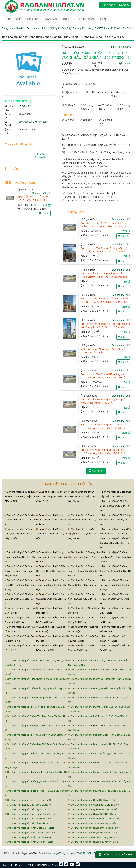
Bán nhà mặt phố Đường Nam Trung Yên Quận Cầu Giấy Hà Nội (115, 557)
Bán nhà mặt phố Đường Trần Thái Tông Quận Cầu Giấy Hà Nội (52, 557)
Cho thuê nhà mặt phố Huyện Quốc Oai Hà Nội (29, 828)
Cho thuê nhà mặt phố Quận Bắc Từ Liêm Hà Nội (94, 805)
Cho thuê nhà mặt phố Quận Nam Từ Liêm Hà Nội (94, 819)
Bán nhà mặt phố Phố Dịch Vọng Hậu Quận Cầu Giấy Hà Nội (114, 506)
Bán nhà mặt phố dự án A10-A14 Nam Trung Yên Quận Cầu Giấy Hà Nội (52, 496)
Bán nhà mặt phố (36, 28)
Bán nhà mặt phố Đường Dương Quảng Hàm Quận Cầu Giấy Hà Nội (51, 520)
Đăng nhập (108, 5)
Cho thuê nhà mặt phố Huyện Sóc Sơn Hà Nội (29, 842)
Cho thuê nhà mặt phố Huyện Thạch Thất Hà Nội (30, 833)
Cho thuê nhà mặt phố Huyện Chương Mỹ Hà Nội (94, 837)
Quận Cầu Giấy (63, 28)
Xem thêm (96, 471)
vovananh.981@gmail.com (33, 122)
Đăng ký (124, 5)
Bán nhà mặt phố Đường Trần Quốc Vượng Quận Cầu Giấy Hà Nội (19, 534)
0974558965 (26, 106)
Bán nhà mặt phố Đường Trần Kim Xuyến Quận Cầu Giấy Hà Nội (84, 571)
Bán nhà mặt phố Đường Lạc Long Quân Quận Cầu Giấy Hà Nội (20, 520)
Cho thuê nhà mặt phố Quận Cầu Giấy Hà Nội (28, 823)
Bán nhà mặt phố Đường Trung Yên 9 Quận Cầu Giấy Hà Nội (115, 571)
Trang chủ (14, 19)
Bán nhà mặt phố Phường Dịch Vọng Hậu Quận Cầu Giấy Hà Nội (115, 585)
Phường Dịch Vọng (83, 28)
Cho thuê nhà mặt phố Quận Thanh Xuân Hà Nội (30, 814)
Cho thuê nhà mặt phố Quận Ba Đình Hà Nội (28, 819)
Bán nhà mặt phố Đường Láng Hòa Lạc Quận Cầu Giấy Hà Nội (19, 585)
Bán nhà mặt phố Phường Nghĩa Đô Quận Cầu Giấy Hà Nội (82, 585)
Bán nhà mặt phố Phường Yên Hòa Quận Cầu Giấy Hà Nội (82, 599)
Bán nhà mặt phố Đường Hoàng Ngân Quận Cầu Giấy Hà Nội (84, 520)
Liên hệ (105, 19)
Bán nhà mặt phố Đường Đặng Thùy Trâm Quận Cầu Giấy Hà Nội (18, 571)
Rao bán (21, 28)
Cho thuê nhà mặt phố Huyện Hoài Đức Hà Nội (93, 814)
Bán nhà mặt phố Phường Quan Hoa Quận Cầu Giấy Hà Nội (51, 599)
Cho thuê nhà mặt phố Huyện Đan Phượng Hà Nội (94, 828)
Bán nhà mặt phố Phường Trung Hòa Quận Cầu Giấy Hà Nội (51, 585)
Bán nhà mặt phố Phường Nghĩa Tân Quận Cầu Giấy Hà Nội (114, 599)
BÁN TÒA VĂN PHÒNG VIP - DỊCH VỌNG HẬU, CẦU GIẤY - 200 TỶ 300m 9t (34, 200)
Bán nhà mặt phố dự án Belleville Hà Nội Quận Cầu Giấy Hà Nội (81, 496)
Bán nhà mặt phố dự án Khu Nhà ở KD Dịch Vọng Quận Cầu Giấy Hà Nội (20, 496)
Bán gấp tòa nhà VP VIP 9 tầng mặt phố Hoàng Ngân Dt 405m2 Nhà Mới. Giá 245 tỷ (104, 226)
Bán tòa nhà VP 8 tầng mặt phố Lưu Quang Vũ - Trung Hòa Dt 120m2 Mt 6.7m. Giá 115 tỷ (105, 327)
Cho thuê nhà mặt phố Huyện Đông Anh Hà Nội (93, 833)
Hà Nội (50, 28)
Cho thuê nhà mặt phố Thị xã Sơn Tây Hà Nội (92, 823)
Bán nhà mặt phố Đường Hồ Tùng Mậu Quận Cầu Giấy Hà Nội (115, 543)
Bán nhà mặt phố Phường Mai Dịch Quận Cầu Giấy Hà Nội (19, 599)
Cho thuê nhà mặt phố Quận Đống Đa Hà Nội (28, 805)
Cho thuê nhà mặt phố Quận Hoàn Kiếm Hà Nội (93, 809)
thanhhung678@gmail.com (60, 853)
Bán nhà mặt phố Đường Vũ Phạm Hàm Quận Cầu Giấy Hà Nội (20, 557)
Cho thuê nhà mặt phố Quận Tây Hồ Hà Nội (28, 809)
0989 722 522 (84, 853)
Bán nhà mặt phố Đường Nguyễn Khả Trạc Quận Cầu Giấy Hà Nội (82, 534)
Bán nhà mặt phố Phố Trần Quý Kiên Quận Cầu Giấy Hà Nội (51, 571)
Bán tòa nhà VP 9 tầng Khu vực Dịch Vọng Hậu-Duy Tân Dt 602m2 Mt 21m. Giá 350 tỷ (105, 302)
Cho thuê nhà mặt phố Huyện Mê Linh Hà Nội (28, 837)
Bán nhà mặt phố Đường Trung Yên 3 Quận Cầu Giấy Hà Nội (52, 534)
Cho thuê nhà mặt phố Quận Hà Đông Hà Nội (92, 800)
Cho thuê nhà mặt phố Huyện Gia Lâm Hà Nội (29, 800)
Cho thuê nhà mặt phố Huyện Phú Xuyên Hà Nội (93, 842)
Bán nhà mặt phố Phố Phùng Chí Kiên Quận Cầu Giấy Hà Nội (115, 520)
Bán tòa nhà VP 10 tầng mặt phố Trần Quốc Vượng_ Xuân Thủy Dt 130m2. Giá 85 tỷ (104, 277)
